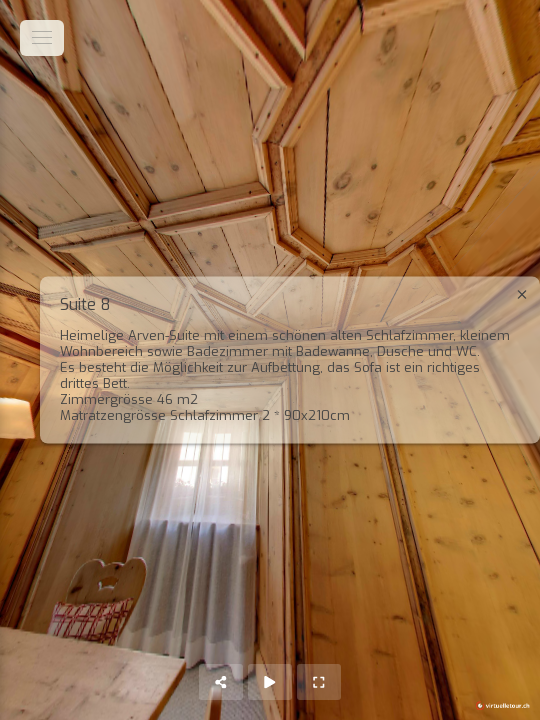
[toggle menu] (42, 38)
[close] (522, 295)
